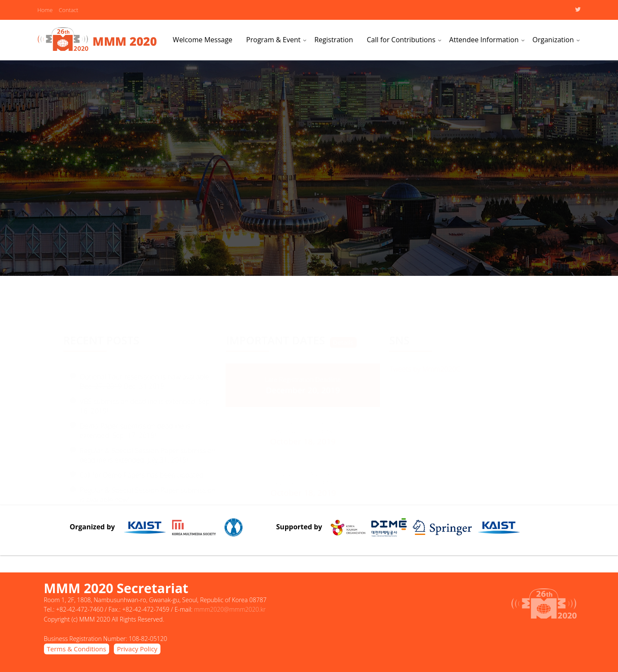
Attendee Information (484, 40)
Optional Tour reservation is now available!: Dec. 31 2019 (146, 376)
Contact (68, 10)
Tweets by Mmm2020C (425, 368)
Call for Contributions (401, 40)
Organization (553, 40)
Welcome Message (203, 40)
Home (45, 10)
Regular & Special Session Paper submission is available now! (148, 490)
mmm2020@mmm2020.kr (230, 609)
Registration (334, 40)
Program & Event (273, 40)
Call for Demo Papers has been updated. (143, 470)
